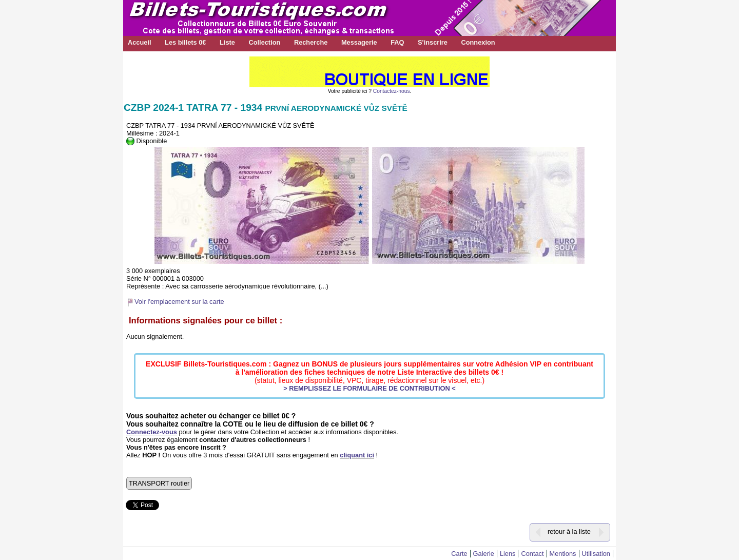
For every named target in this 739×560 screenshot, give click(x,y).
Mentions (563, 554)
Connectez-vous (152, 432)
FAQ (397, 42)
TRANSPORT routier (159, 483)
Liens (508, 554)
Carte (459, 554)
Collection (264, 42)
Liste (227, 42)
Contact (532, 554)
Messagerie (359, 42)
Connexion (478, 42)
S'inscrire (433, 42)
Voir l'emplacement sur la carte (179, 302)
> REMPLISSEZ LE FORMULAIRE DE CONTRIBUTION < (369, 388)
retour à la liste (569, 532)
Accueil (140, 42)
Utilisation (596, 554)
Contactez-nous (392, 91)
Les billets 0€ (185, 42)
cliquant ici (357, 455)
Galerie (484, 554)
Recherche (311, 42)
